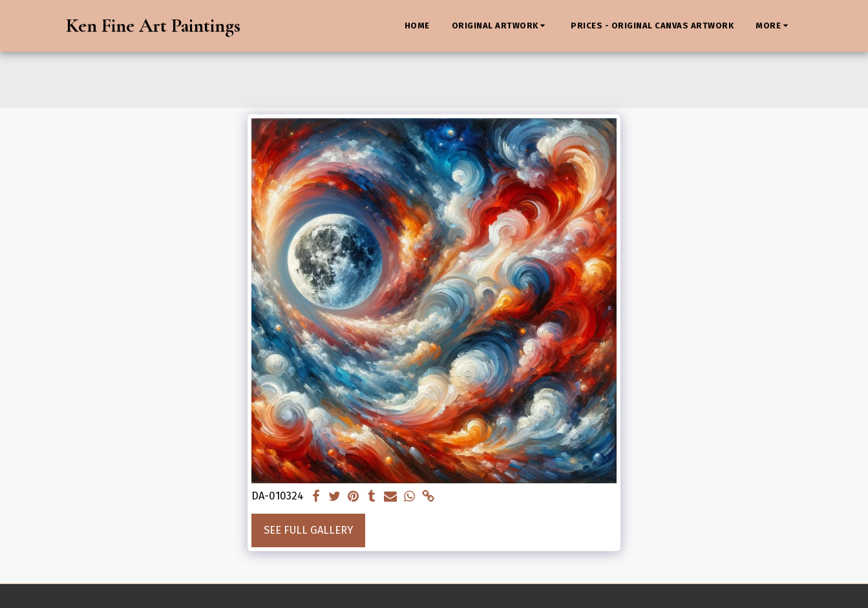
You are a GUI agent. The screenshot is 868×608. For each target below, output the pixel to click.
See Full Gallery (308, 530)
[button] (501, 26)
